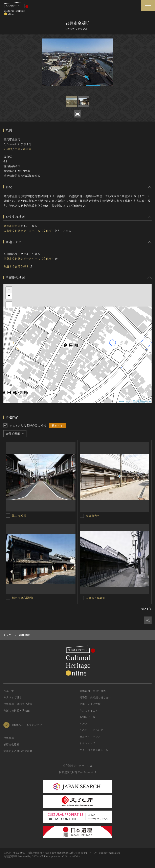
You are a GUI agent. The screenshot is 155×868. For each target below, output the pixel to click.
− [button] (9, 296)
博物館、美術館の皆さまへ (95, 697)
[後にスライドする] (146, 609)
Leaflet (121, 401)
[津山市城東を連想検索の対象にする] (8, 516)
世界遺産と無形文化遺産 (18, 704)
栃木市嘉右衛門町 (23, 598)
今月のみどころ (89, 711)
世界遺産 (9, 738)
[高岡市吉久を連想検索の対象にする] (82, 516)
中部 (17, 149)
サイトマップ (87, 743)
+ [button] (9, 290)
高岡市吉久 (93, 516)
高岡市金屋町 (12, 226)
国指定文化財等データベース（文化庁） (29, 231)
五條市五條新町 (96, 598)
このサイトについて (91, 730)
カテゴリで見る (13, 697)
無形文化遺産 (11, 744)
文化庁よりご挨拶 (90, 704)
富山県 (27, 149)
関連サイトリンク (90, 737)
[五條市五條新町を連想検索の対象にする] (82, 598)
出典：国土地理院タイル (138, 401)
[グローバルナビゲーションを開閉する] (148, 6)
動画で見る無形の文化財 (18, 751)
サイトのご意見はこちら (94, 750)
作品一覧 (9, 691)
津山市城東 (19, 516)
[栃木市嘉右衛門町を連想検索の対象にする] (8, 598)
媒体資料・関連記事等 (93, 691)
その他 (8, 149)
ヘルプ (83, 724)
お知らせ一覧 (87, 717)
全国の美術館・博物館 (17, 711)
